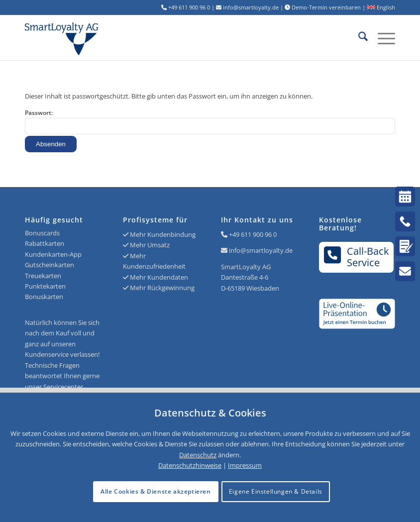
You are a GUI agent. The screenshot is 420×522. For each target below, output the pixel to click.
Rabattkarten (45, 243)
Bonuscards (42, 233)
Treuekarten (43, 276)
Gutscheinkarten (50, 265)
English (381, 7)
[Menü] (381, 38)
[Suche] (358, 38)
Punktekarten (45, 286)
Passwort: (210, 121)
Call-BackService (357, 257)
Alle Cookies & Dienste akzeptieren (156, 491)
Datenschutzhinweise (190, 465)
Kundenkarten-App (53, 254)
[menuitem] (358, 38)
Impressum (245, 465)
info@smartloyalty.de (261, 250)
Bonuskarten (44, 297)
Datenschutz (198, 455)
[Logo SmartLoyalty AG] (99, 38)
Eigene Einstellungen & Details (276, 491)
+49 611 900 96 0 (253, 234)
